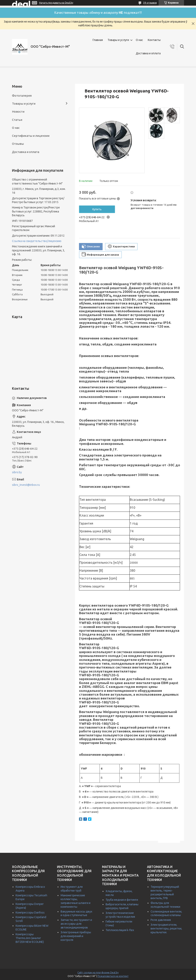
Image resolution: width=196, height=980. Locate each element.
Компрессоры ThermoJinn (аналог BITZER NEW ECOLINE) (30, 938)
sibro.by (17, 472)
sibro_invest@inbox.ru (26, 485)
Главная (98, 40)
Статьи (17, 120)
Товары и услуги (118, 40)
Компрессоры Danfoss (30, 913)
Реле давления (161, 920)
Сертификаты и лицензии (31, 136)
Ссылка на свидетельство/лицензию (37, 241)
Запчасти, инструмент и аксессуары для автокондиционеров (76, 924)
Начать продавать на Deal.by (56, 3)
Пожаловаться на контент (113, 976)
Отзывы (18, 144)
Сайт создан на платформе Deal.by (98, 973)
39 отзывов (150, 3)
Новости (18, 112)
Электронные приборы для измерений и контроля (76, 936)
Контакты (154, 40)
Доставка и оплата (148, 53)
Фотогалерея (22, 96)
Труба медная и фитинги (122, 900)
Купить (97, 209)
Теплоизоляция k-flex (120, 930)
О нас (139, 40)
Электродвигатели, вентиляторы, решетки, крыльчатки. (166, 928)
